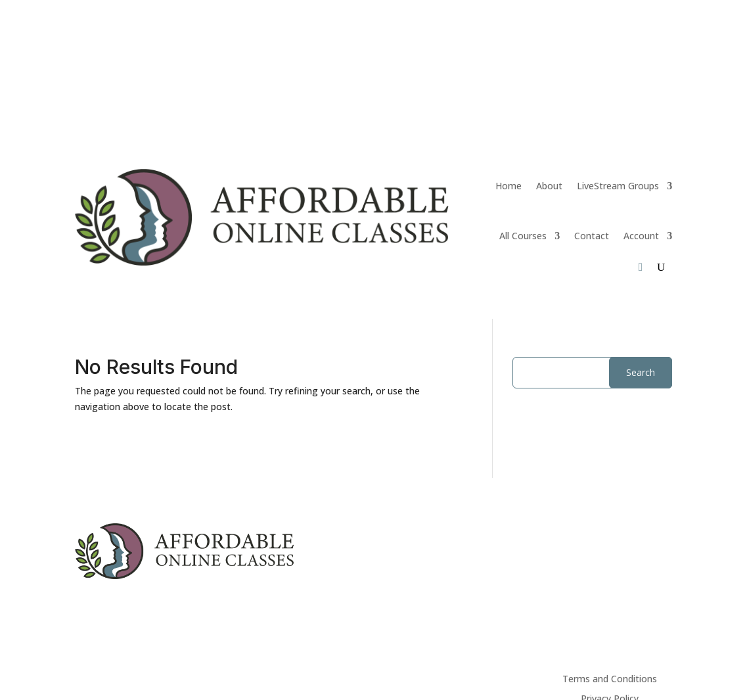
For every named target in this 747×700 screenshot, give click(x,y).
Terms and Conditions (610, 680)
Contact (592, 236)
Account (641, 236)
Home (509, 186)
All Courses (523, 236)
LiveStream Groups (618, 186)
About (549, 186)
